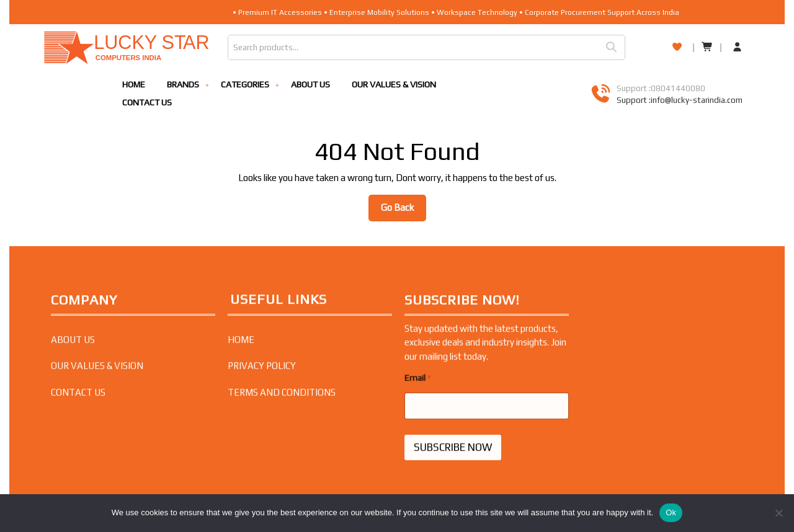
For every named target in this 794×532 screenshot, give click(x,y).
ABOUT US (310, 84)
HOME (134, 84)
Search (615, 47)
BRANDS (183, 84)
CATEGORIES (245, 84)
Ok (671, 512)
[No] (778, 513)
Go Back (404, 211)
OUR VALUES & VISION (394, 84)
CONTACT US (147, 102)
